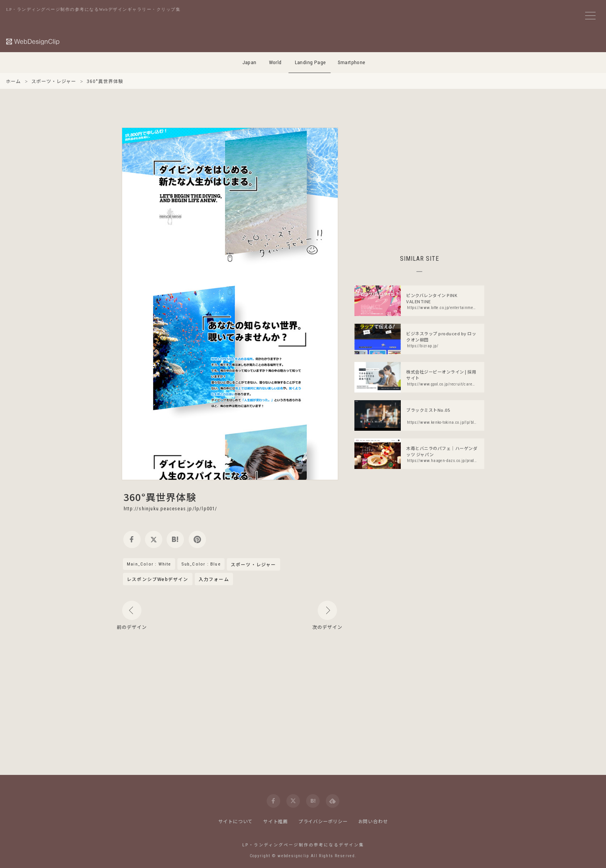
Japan (249, 62)
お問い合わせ (373, 821)
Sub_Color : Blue (201, 564)
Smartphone (352, 62)
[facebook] (132, 539)
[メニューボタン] (590, 16)
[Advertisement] (419, 182)
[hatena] (175, 539)
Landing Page (311, 62)
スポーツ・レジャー (254, 565)
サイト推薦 (276, 821)
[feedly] (333, 801)
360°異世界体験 (160, 497)
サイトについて (236, 821)
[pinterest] (197, 539)
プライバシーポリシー (323, 821)
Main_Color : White (149, 564)
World (275, 62)
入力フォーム (214, 579)
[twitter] (154, 539)
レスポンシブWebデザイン (158, 579)
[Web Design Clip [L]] (33, 42)
